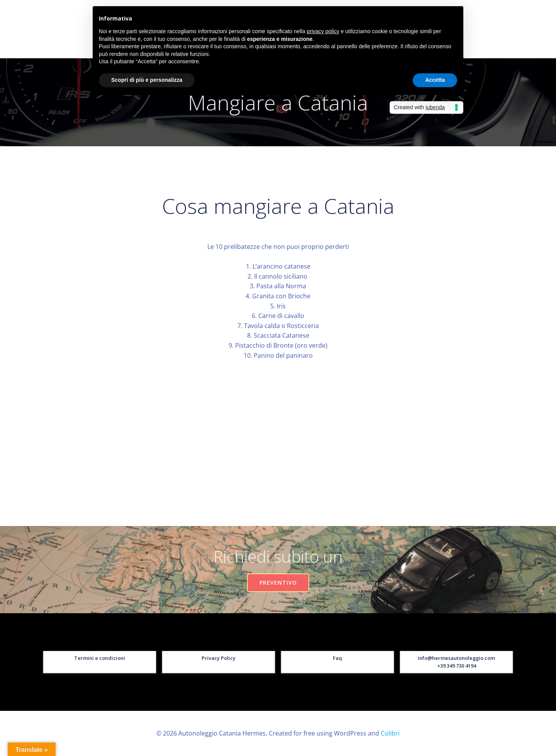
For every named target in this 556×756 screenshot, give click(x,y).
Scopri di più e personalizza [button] (147, 80)
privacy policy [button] (323, 31)
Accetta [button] (435, 80)
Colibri (390, 733)
